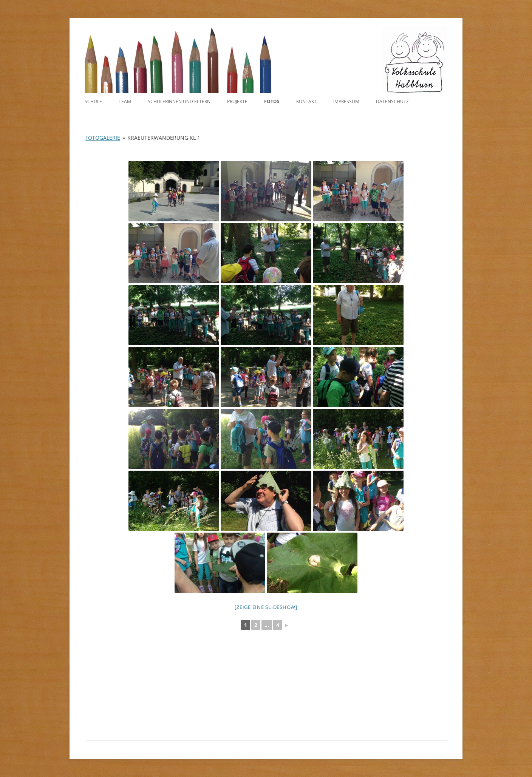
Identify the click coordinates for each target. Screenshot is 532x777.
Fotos (272, 101)
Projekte (237, 101)
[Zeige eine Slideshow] (266, 607)
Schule (93, 101)
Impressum (346, 101)
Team (125, 101)
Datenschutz (392, 101)
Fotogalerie (103, 138)
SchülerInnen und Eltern (179, 101)
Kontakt (306, 101)
